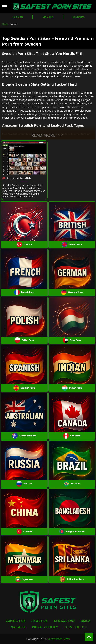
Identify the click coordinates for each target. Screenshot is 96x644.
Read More (48, 135)
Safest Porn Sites (58, 639)
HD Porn (17, 17)
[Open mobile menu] (5, 7)
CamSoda (79, 17)
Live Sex (48, 17)
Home (5, 24)
